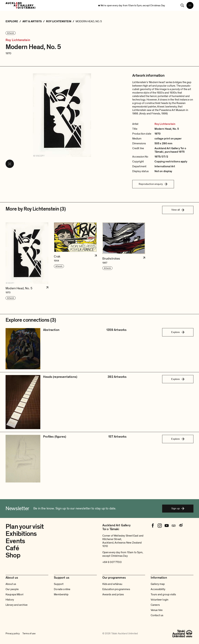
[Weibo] (181, 526)
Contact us (157, 615)
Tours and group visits (163, 594)
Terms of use (29, 634)
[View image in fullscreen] (10, 164)
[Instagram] (160, 526)
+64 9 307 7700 (112, 562)
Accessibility (158, 589)
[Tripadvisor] (174, 526)
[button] (27, 261)
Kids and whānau (112, 584)
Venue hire (157, 610)
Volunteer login (159, 600)
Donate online (62, 589)
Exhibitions (21, 534)
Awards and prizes (113, 594)
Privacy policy (13, 634)
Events (15, 541)
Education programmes (116, 589)
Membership (61, 594)
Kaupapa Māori (14, 594)
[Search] (182, 5)
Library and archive (17, 605)
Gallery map (158, 584)
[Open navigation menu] (190, 5)
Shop (13, 555)
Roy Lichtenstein (18, 40)
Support (59, 584)
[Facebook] (153, 526)
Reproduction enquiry (153, 184)
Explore (178, 332)
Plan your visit (25, 527)
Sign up (178, 508)
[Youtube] (167, 526)
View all (178, 210)
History (10, 600)
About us (11, 584)
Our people (12, 589)
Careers (155, 605)
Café (12, 548)
